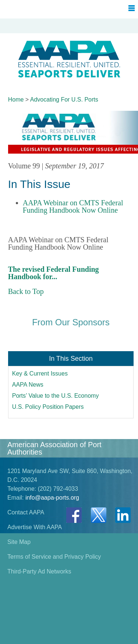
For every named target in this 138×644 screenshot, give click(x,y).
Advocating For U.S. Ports (64, 100)
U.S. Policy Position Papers (48, 407)
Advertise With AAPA (35, 527)
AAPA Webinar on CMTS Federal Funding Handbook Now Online (73, 206)
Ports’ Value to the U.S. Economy (56, 396)
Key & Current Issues (40, 374)
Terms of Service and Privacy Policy (54, 557)
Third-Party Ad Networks (39, 571)
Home (16, 100)
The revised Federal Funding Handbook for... (54, 273)
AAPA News (28, 385)
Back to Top (26, 291)
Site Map (19, 542)
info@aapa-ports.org (52, 498)
